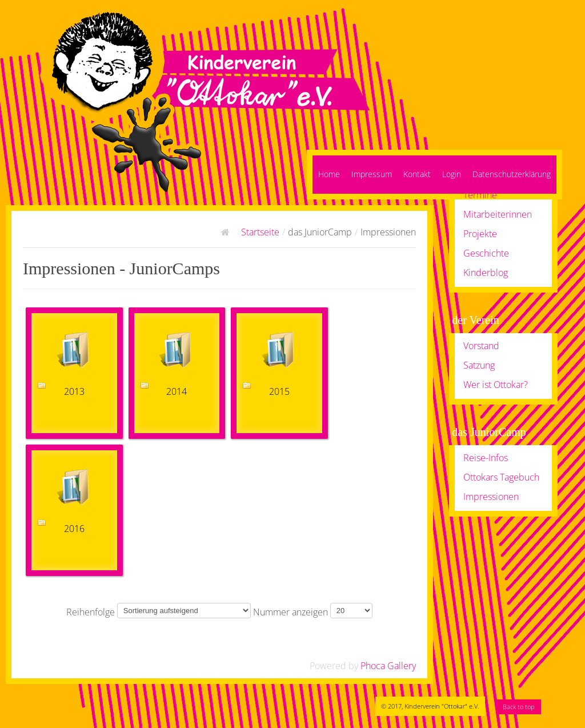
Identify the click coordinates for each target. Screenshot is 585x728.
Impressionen (491, 497)
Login (452, 174)
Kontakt (417, 174)
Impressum (372, 174)
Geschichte (486, 253)
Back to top (519, 707)
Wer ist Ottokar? (496, 385)
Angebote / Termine (486, 188)
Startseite (260, 232)
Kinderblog (486, 273)
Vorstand (481, 346)
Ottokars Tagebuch (501, 477)
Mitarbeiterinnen (498, 214)
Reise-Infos (486, 458)
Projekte (480, 234)
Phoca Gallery (388, 666)
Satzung (479, 365)
